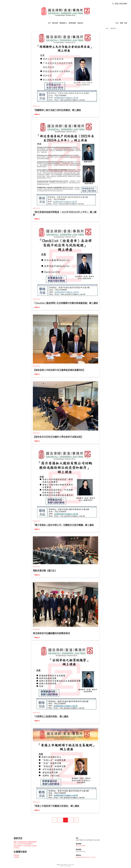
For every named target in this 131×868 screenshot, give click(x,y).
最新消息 (80, 23)
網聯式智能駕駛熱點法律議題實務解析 (25, 842)
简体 (126, 23)
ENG (117, 23)
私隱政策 (16, 855)
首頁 (49, 23)
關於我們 (55, 23)
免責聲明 (16, 857)
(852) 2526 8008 (81, 846)
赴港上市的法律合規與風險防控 (23, 844)
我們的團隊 (72, 23)
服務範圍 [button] (63, 23)
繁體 (122, 23)
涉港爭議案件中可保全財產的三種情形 (25, 846)
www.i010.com (68, 866)
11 (76, 820)
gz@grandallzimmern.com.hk (86, 857)
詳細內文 (37, 114)
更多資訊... (17, 848)
